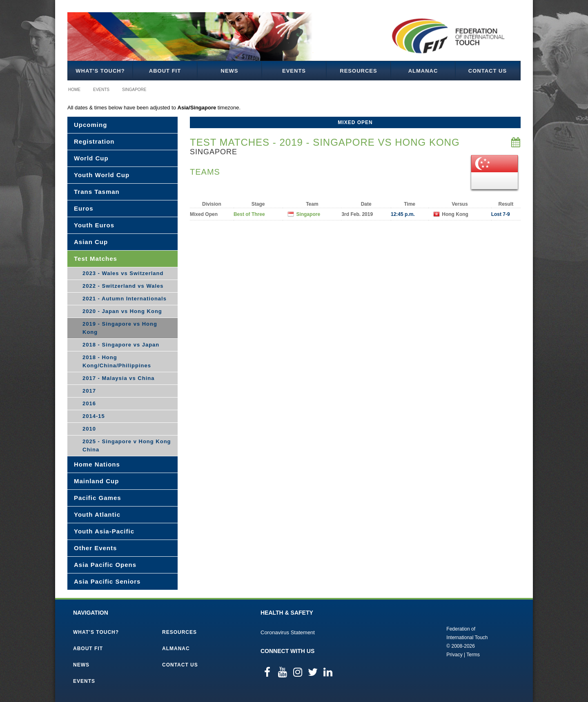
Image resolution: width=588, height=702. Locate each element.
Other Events (95, 548)
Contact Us (488, 71)
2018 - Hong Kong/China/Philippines (117, 361)
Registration (94, 141)
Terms (473, 655)
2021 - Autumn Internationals (125, 299)
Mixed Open (355, 122)
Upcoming (90, 125)
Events (294, 71)
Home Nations (97, 464)
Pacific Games (98, 498)
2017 (89, 391)
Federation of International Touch (413, 641)
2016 (89, 403)
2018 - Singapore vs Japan (121, 345)
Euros (84, 208)
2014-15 (94, 416)
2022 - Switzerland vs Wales (123, 286)
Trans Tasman (97, 192)
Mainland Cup (96, 481)
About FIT (165, 71)
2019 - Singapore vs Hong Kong (120, 328)
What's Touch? (100, 71)
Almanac (423, 71)
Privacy (454, 655)
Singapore (134, 90)
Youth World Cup (102, 175)
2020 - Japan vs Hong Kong (122, 311)
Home (74, 90)
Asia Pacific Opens (105, 565)
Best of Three (249, 214)
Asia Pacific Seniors (107, 581)
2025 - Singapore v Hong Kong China (127, 445)
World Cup (91, 158)
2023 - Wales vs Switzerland (123, 273)
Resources (358, 71)
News (230, 71)
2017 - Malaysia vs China (118, 378)
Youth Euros (94, 225)
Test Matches (96, 259)
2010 (89, 429)
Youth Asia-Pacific (104, 531)
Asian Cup (91, 242)
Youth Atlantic (97, 514)
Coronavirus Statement (288, 632)
